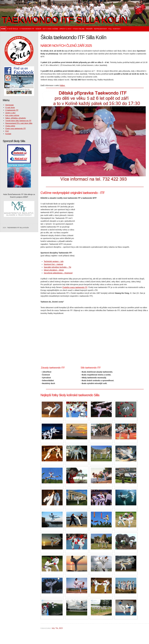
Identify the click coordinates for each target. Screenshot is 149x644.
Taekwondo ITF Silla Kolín (64, 20)
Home (3, 29)
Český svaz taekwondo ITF (16, 128)
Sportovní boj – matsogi (53, 264)
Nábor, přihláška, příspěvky (16, 118)
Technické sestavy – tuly (54, 261)
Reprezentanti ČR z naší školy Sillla (19, 123)
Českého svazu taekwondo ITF (75, 287)
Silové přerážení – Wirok (54, 270)
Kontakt (117, 29)
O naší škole (13, 29)
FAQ (110, 29)
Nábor (38, 29)
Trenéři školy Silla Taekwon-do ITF (18, 121)
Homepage (10, 105)
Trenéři (89, 29)
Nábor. (63, 85)
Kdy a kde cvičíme (50, 29)
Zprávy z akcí (65, 29)
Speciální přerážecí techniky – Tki (57, 267)
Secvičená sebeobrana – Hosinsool (58, 273)
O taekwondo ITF (27, 29)
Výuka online (79, 29)
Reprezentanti (101, 29)
